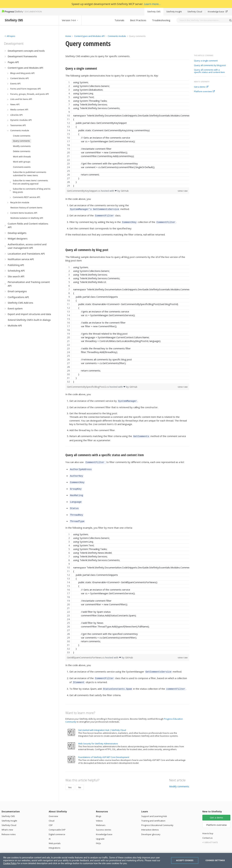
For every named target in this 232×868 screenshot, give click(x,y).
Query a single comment (206, 61)
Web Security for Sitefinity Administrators (98, 734)
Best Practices (138, 20)
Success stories (104, 821)
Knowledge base (218, 12)
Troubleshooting (161, 20)
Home (68, 36)
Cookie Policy (10, 863)
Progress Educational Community (157, 816)
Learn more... (152, 4)
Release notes (9, 825)
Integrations (55, 839)
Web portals (55, 834)
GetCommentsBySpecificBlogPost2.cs (88, 385)
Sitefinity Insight (174, 12)
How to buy (208, 824)
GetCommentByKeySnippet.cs (84, 191)
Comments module (117, 36)
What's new (7, 821)
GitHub (125, 191)
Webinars (101, 816)
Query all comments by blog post (210, 65)
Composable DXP (57, 821)
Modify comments (179, 777)
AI (50, 830)
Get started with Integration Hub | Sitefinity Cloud (102, 721)
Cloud (52, 812)
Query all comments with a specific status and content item (209, 71)
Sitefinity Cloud (195, 12)
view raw (183, 191)
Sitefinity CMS (154, 12)
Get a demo (201, 87)
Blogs (99, 807)
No (80, 778)
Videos (99, 812)
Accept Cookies (185, 860)
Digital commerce (57, 825)
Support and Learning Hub (154, 807)
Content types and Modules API (89, 36)
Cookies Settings (215, 860)
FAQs (98, 834)
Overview (53, 807)
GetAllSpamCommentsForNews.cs (86, 650)
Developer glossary (151, 825)
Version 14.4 (70, 20)
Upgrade (100, 830)
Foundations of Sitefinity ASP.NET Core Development (104, 748)
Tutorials (119, 20)
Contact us (207, 829)
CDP (51, 816)
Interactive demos (150, 821)
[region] (127, 134)
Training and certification (153, 812)
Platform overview (204, 92)
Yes (70, 778)
